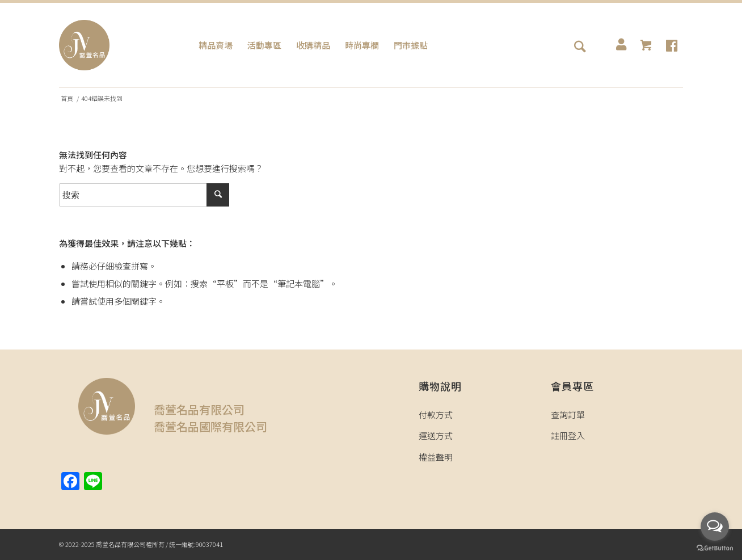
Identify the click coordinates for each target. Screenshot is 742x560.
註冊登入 (568, 435)
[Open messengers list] (715, 527)
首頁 (67, 98)
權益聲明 (436, 457)
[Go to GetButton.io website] (715, 548)
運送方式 (436, 435)
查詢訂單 (568, 414)
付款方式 (436, 414)
